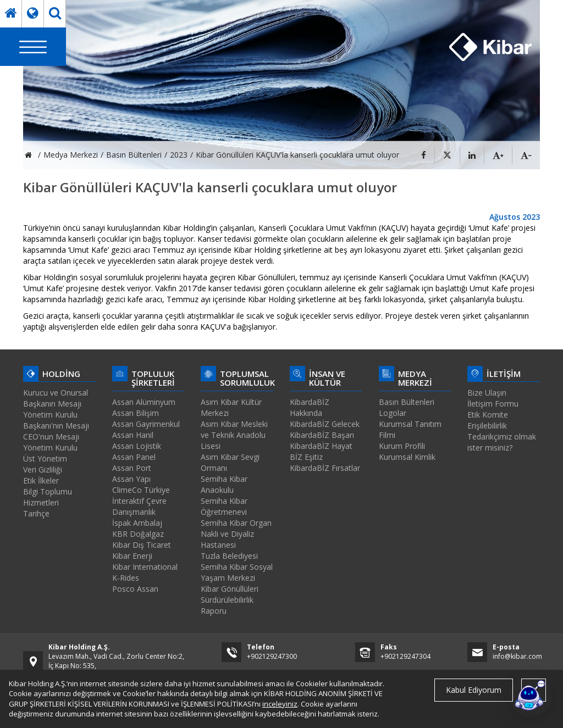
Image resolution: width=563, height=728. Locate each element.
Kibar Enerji (132, 556)
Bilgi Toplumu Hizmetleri (48, 497)
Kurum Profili (402, 446)
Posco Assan (135, 589)
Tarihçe (36, 513)
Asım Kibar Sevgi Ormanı (230, 462)
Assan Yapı (131, 479)
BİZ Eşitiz (306, 457)
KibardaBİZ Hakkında (310, 407)
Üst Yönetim (45, 459)
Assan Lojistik (137, 446)
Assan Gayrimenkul (146, 424)
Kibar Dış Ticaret (142, 545)
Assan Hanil (133, 435)
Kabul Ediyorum (474, 690)
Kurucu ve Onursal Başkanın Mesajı (56, 398)
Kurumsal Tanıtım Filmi (410, 429)
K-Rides (126, 578)
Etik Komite (488, 415)
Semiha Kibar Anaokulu (224, 484)
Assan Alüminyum (144, 402)
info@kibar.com (517, 656)
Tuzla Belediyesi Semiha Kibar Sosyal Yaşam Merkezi (237, 567)
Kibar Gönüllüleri (230, 589)
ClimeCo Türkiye (141, 490)
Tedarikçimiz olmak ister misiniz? (502, 442)
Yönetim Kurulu (50, 448)
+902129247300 (272, 656)
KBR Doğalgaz (138, 534)
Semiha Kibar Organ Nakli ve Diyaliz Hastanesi (236, 534)
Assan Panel (134, 457)
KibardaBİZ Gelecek (325, 424)
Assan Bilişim (136, 413)
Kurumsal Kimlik (407, 457)
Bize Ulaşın (487, 393)
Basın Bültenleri (407, 402)
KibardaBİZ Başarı (322, 435)
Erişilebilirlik (487, 426)
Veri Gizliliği (43, 469)
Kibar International (145, 567)
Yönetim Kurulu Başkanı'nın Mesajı (56, 420)
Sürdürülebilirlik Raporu (227, 605)
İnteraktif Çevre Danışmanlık (139, 506)
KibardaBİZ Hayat (321, 446)
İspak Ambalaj (137, 523)
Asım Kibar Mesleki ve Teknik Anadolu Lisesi (234, 435)
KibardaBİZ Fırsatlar (325, 468)
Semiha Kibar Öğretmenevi (224, 506)
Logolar (393, 413)
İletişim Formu (493, 404)
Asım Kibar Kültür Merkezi (231, 407)
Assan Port (132, 468)
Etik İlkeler (41, 480)
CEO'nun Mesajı (51, 437)
